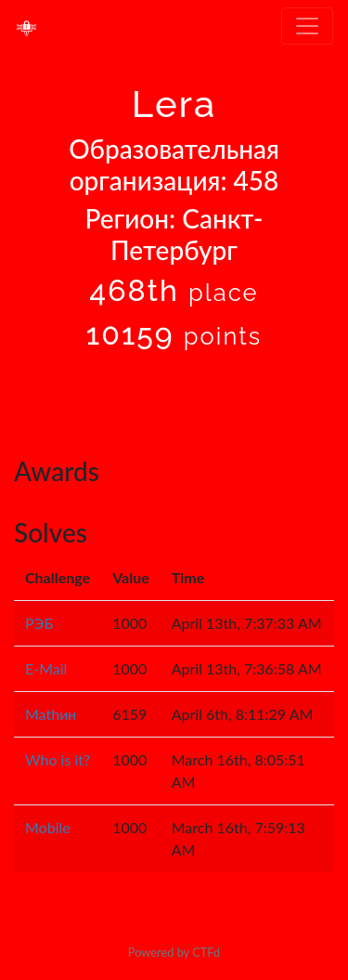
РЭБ (39, 623)
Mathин (51, 714)
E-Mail (46, 668)
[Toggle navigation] (307, 26)
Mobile (48, 827)
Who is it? (58, 759)
